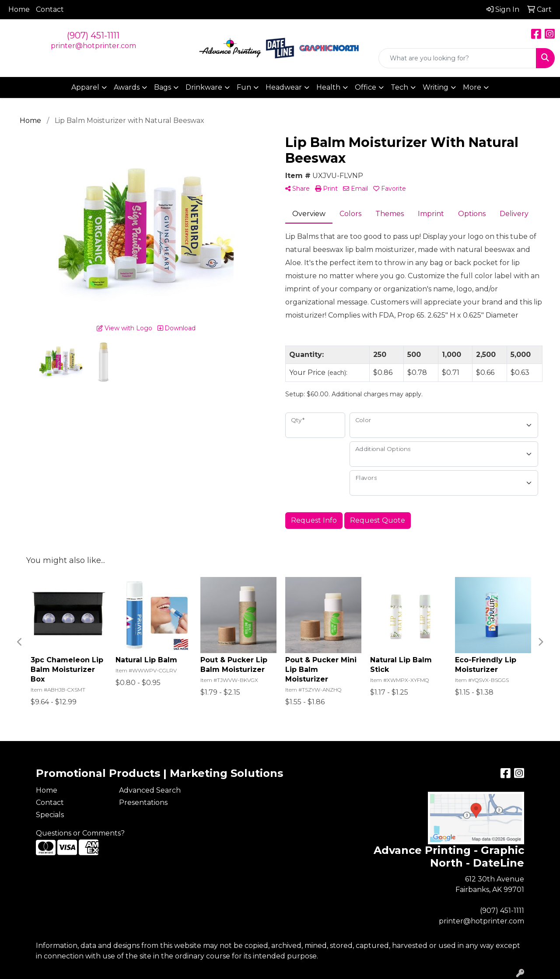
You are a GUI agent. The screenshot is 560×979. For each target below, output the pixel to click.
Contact (50, 9)
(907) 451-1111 (93, 35)
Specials (50, 815)
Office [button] (366, 87)
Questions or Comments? (80, 833)
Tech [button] (399, 87)
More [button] (472, 87)
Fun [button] (244, 87)
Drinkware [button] (204, 87)
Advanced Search (150, 790)
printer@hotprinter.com (93, 46)
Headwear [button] (284, 87)
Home (19, 9)
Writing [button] (436, 87)
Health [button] (328, 87)
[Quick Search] (457, 58)
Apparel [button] (85, 87)
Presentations (143, 802)
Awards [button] (127, 87)
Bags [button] (163, 87)
